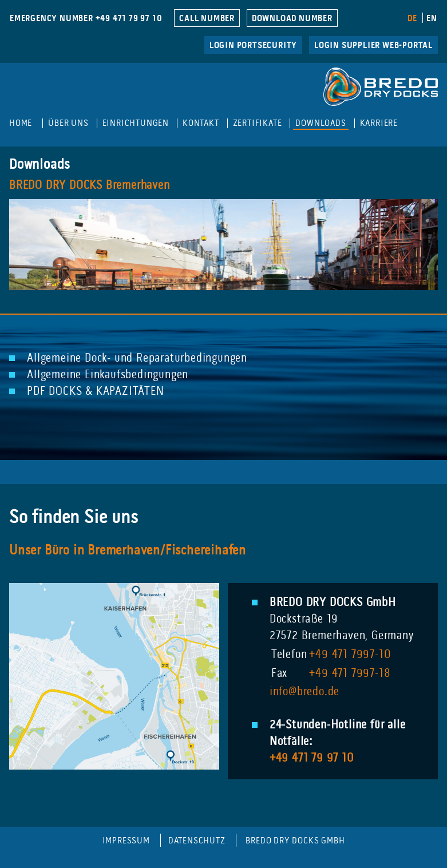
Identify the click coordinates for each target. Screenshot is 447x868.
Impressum (126, 841)
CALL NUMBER (207, 19)
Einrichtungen (136, 123)
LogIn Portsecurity (253, 46)
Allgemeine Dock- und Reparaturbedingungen (137, 359)
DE (412, 19)
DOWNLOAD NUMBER (292, 19)
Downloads (321, 123)
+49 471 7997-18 (350, 674)
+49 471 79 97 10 (312, 759)
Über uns (68, 123)
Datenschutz (197, 841)
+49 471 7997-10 (350, 655)
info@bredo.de (304, 692)
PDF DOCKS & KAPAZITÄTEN (95, 392)
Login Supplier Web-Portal (373, 46)
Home (21, 123)
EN (432, 19)
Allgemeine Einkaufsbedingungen (108, 375)
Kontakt (201, 123)
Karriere (379, 123)
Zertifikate (258, 123)
